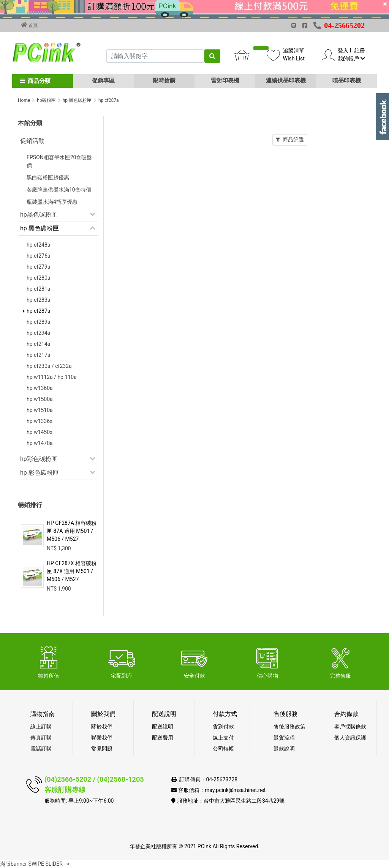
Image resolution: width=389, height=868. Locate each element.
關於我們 (102, 727)
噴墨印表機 (347, 81)
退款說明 (284, 749)
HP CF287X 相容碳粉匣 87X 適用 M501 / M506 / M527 (72, 571)
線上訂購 (41, 727)
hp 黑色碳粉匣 (40, 228)
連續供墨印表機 (286, 81)
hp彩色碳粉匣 (39, 459)
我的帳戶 (351, 59)
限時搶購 (164, 81)
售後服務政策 (289, 727)
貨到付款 (223, 727)
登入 (343, 51)
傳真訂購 (41, 738)
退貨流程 (284, 738)
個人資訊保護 (350, 738)
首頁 (29, 25)
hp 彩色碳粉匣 (40, 473)
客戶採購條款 (350, 727)
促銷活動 (32, 141)
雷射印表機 (225, 81)
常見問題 (102, 749)
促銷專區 (103, 81)
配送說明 (163, 727)
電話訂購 (41, 749)
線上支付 (223, 738)
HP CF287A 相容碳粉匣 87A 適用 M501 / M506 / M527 (72, 531)
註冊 (360, 51)
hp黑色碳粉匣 (39, 215)
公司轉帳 (223, 749)
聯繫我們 (102, 738)
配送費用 (163, 738)
